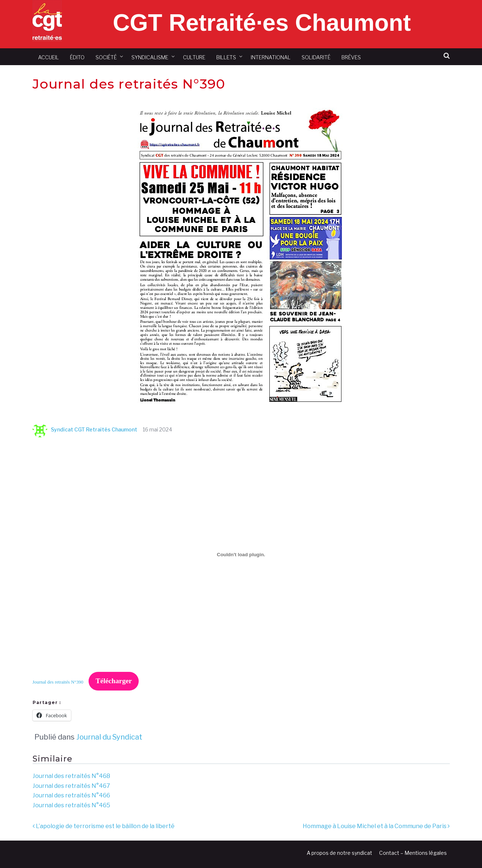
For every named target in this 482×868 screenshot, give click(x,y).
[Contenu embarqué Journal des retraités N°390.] (241, 554)
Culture (194, 57)
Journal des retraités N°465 (71, 805)
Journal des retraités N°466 (71, 795)
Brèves (351, 57)
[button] (447, 56)
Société (106, 57)
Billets (226, 57)
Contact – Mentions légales (413, 853)
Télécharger (114, 681)
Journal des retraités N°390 (58, 682)
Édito (77, 57)
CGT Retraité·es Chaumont (262, 23)
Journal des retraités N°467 (71, 786)
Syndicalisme (150, 57)
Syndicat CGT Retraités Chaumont (85, 429)
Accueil (48, 57)
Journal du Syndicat (109, 737)
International (271, 57)
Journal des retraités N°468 (71, 776)
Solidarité (316, 57)
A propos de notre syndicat (339, 853)
